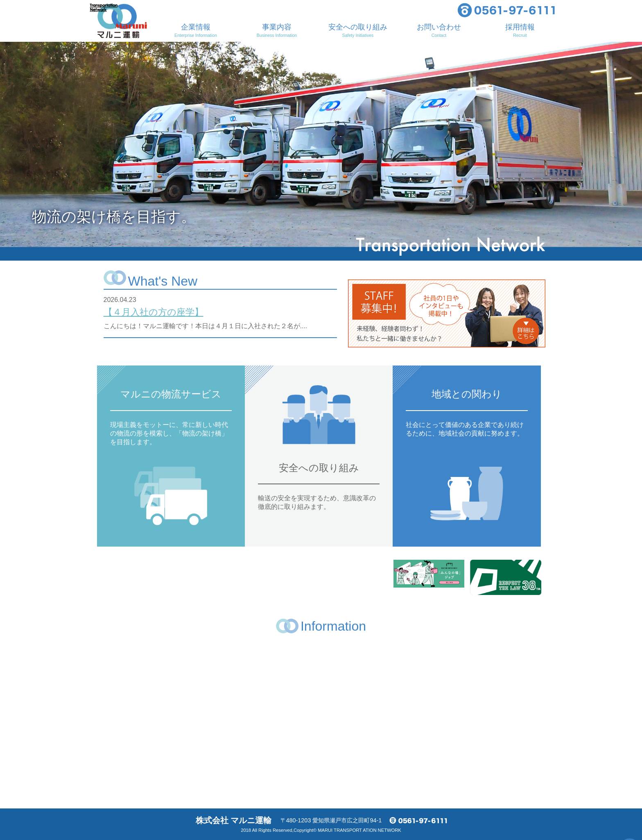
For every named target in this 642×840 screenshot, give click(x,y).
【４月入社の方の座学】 (154, 312)
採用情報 (520, 30)
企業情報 (196, 30)
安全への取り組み (358, 30)
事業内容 (277, 30)
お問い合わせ (439, 30)
